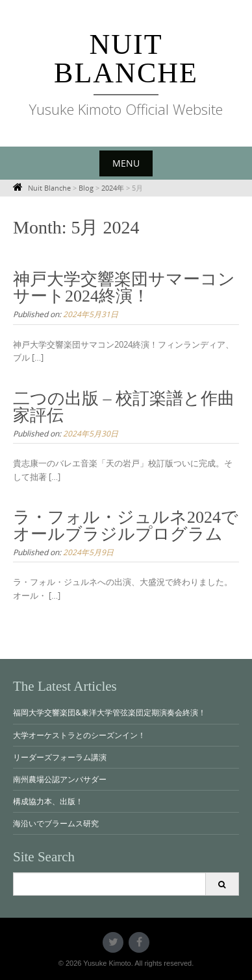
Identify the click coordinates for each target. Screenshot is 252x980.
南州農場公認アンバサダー (60, 779)
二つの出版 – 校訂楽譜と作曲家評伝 (124, 407)
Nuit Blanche (126, 59)
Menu (126, 163)
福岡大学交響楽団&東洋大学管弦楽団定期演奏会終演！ (109, 712)
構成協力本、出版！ (48, 801)
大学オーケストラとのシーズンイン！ (79, 735)
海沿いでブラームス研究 (56, 823)
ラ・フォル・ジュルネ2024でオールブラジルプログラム (126, 526)
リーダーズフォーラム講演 (60, 757)
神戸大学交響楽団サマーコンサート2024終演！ (124, 288)
